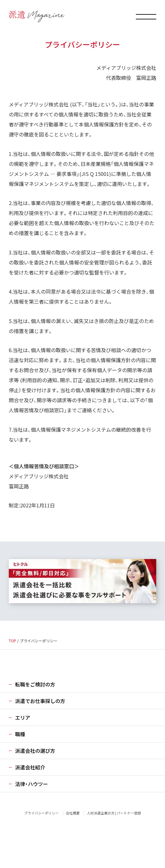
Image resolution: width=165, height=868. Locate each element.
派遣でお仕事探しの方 (40, 701)
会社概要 (73, 813)
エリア (23, 717)
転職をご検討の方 (35, 684)
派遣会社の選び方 (35, 751)
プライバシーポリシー (41, 813)
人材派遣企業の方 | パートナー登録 (114, 813)
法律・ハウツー (32, 784)
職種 (20, 734)
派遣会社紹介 (30, 767)
